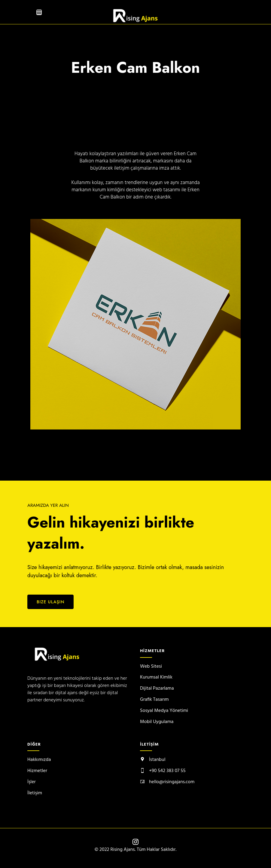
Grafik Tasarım (154, 700)
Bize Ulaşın (50, 602)
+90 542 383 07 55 (167, 771)
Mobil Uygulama (157, 722)
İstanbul (157, 760)
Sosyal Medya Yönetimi (164, 711)
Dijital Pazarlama (157, 688)
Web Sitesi (151, 666)
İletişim (35, 793)
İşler (32, 782)
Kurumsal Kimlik (156, 677)
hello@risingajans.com (172, 782)
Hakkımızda (39, 760)
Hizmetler (37, 771)
